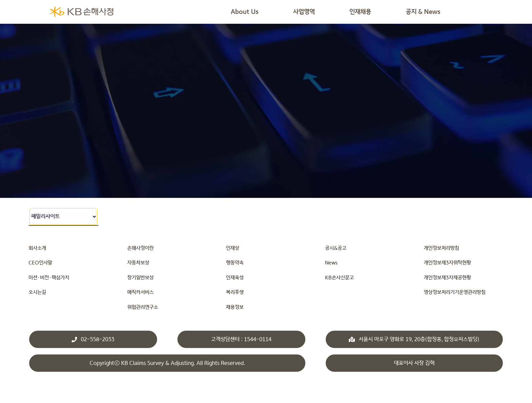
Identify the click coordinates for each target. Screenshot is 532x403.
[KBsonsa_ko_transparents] (81, 8)
